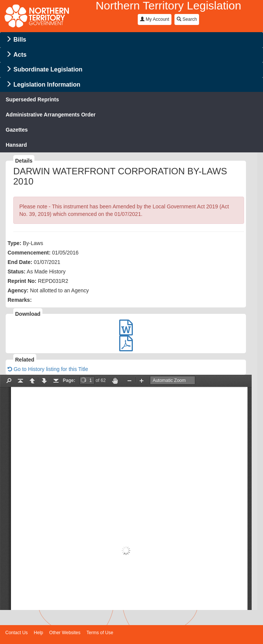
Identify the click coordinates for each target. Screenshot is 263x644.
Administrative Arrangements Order (51, 115)
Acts (20, 55)
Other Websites (65, 633)
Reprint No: (22, 281)
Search (187, 19)
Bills (20, 40)
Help (38, 633)
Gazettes (17, 130)
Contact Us (16, 633)
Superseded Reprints (32, 99)
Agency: (18, 290)
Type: (14, 243)
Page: (69, 380)
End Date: (20, 262)
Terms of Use (100, 633)
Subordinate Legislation (48, 69)
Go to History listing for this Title (48, 369)
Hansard (16, 145)
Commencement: (29, 253)
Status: (16, 272)
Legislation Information (47, 85)
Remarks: (20, 300)
